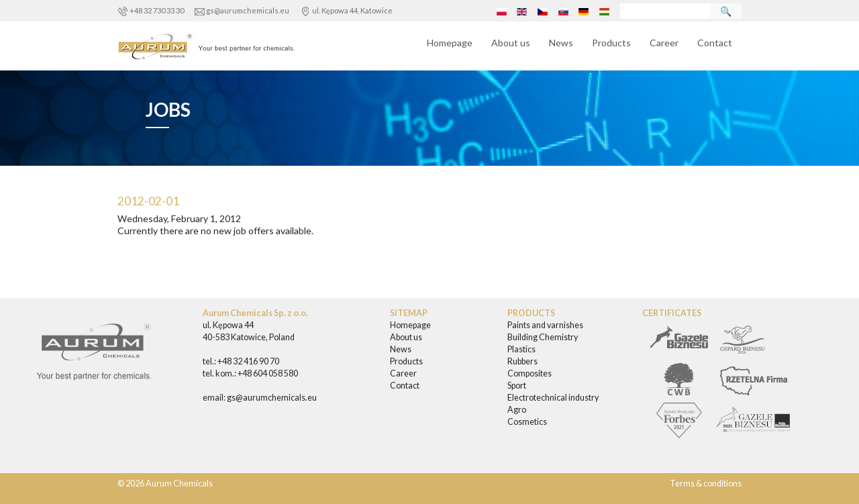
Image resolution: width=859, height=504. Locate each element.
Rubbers (522, 361)
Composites (529, 373)
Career (664, 43)
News (561, 43)
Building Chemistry (543, 337)
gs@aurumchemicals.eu (248, 10)
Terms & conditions (706, 484)
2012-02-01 (148, 201)
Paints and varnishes (545, 325)
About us (511, 43)
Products (611, 43)
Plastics (521, 349)
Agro (517, 410)
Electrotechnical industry (553, 398)
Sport (517, 386)
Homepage (450, 43)
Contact (715, 43)
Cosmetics (527, 422)
